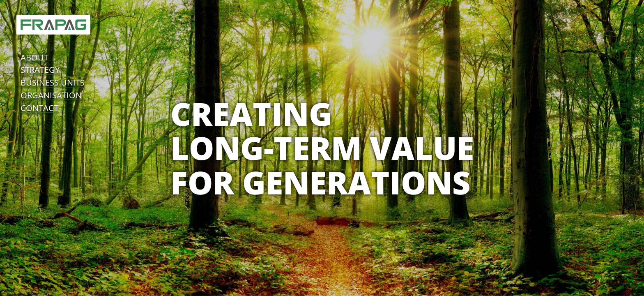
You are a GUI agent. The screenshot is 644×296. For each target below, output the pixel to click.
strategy (40, 70)
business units (53, 82)
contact (39, 108)
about (34, 57)
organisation (51, 95)
